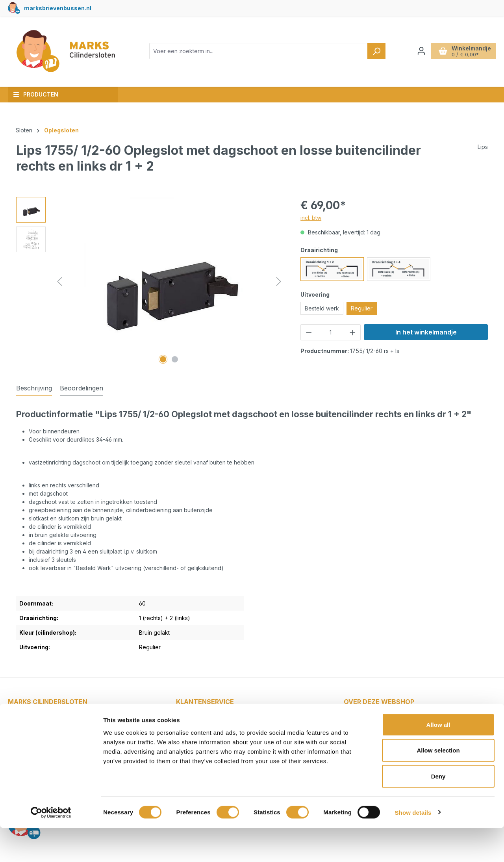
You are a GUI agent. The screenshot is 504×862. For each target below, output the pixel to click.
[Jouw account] (421, 51)
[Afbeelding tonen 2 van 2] (175, 359)
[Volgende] (279, 281)
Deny (438, 810)
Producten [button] (36, 94)
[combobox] (258, 51)
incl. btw (311, 218)
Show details (413, 846)
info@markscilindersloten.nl (51, 737)
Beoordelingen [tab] (82, 388)
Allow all (438, 759)
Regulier (362, 308)
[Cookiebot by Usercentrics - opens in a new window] (51, 847)
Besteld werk (322, 308)
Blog (357, 721)
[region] (150, 282)
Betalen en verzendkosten (219, 732)
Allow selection (438, 785)
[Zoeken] (376, 51)
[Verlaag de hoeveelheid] (309, 332)
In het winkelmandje (426, 332)
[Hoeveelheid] (331, 332)
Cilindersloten (370, 732)
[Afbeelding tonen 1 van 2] (163, 359)
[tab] (34, 388)
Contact (194, 721)
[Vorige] (59, 281)
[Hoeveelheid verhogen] (353, 332)
